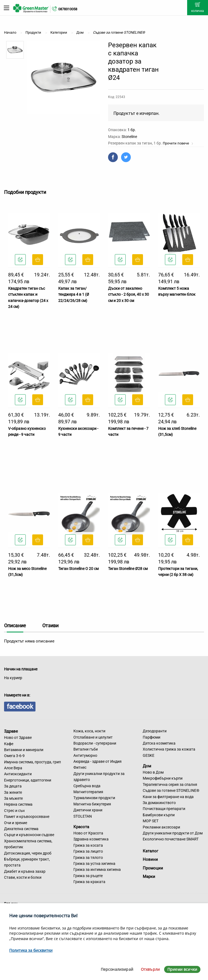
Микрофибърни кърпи (163, 778)
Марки (149, 877)
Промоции (153, 868)
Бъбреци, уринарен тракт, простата (27, 862)
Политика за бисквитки (31, 950)
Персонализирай (117, 969)
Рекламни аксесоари (161, 827)
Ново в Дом (153, 772)
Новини (150, 859)
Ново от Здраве (18, 738)
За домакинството (159, 803)
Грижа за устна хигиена (94, 864)
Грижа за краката (89, 882)
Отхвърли (150, 969)
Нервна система (18, 804)
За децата (13, 786)
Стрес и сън (14, 811)
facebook (20, 707)
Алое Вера (13, 768)
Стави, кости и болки (23, 877)
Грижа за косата (88, 845)
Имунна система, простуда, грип (32, 762)
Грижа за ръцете (88, 876)
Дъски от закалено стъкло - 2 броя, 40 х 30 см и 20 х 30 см (129, 294)
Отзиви (50, 626)
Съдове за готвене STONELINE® (171, 790)
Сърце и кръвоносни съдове (29, 835)
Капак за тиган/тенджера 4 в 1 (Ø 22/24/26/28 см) (74, 294)
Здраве (11, 731)
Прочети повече (178, 143)
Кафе (9, 744)
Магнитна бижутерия (92, 804)
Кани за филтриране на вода (168, 797)
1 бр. (132, 130)
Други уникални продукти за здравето (99, 777)
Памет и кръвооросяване (27, 817)
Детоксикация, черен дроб (28, 853)
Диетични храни (88, 810)
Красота (81, 827)
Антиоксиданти (18, 774)
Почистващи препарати (164, 809)
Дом (147, 766)
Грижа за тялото (88, 858)
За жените (13, 792)
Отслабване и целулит (93, 737)
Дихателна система (21, 829)
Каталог (150, 851)
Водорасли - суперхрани (95, 743)
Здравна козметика (91, 839)
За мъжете (13, 798)
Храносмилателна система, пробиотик (28, 844)
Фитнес (80, 767)
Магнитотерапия (88, 792)
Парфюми (152, 737)
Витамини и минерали (24, 750)
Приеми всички (182, 969)
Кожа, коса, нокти (89, 731)
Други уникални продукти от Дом (173, 833)
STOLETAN (83, 816)
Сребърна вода (87, 786)
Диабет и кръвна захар (25, 871)
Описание (15, 626)
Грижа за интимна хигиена (97, 869)
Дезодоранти (155, 731)
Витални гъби (86, 749)
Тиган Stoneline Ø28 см (128, 569)
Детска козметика (159, 743)
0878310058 (68, 9)
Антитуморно (85, 755)
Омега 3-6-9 (14, 756)
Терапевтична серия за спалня (170, 784)
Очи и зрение (16, 823)
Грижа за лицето (88, 851)
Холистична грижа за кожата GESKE (169, 752)
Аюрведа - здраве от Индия (97, 761)
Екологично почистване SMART (171, 839)
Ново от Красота (88, 833)
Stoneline (129, 137)
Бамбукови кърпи (159, 815)
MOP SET (151, 821)
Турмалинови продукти (94, 798)
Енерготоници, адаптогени (28, 780)
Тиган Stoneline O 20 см (78, 569)
